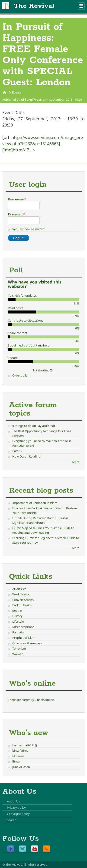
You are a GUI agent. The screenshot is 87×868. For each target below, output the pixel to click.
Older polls (20, 375)
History (17, 616)
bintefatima (20, 750)
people (17, 611)
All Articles (19, 589)
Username (17, 199)
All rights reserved (35, 865)
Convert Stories (23, 600)
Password (16, 214)
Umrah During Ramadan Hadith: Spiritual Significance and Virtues (41, 520)
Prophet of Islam (24, 638)
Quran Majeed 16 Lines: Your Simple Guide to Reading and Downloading (43, 530)
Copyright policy (18, 814)
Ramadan (19, 632)
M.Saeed (18, 756)
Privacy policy (16, 808)
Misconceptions (23, 627)
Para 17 (17, 451)
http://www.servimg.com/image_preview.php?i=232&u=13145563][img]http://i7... (43, 144)
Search (12, 820)
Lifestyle (18, 621)
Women (18, 654)
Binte (16, 761)
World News (21, 594)
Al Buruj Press (31, 99)
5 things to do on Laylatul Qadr (34, 426)
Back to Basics (22, 605)
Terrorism (19, 648)
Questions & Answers (27, 643)
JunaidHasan (21, 767)
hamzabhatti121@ (25, 745)
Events (17, 92)
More (76, 462)
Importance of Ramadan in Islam (35, 503)
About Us (13, 801)
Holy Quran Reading (26, 456)
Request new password (28, 229)
